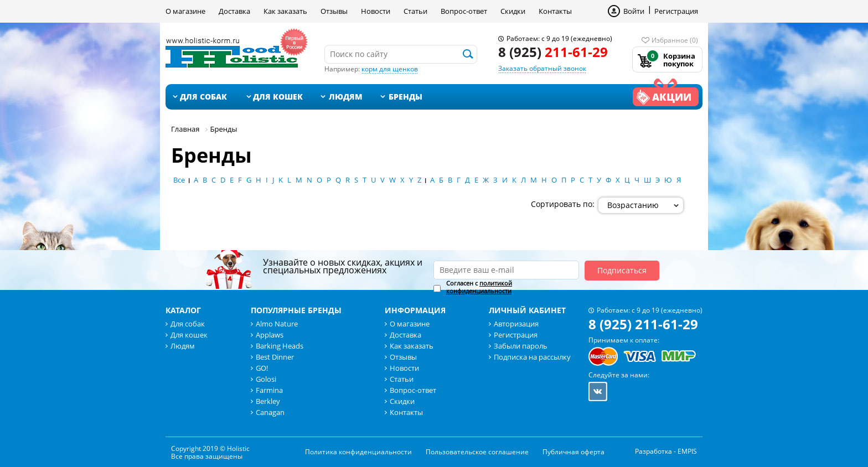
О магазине (185, 11)
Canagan (270, 412)
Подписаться (622, 270)
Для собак (203, 97)
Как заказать (285, 11)
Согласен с (479, 287)
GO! (262, 368)
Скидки (513, 11)
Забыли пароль (521, 346)
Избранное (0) (675, 40)
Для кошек (278, 97)
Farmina (269, 390)
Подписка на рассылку (532, 357)
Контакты (555, 11)
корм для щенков (390, 69)
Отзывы (334, 11)
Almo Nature (277, 324)
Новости (376, 11)
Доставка (234, 11)
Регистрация (676, 11)
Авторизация (516, 324)
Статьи (415, 11)
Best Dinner (275, 357)
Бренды (405, 97)
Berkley (268, 401)
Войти (634, 11)
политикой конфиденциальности (479, 287)
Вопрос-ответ (464, 11)
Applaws (270, 335)
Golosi (266, 379)
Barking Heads (280, 346)
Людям (346, 97)
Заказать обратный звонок (542, 68)
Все (179, 180)
